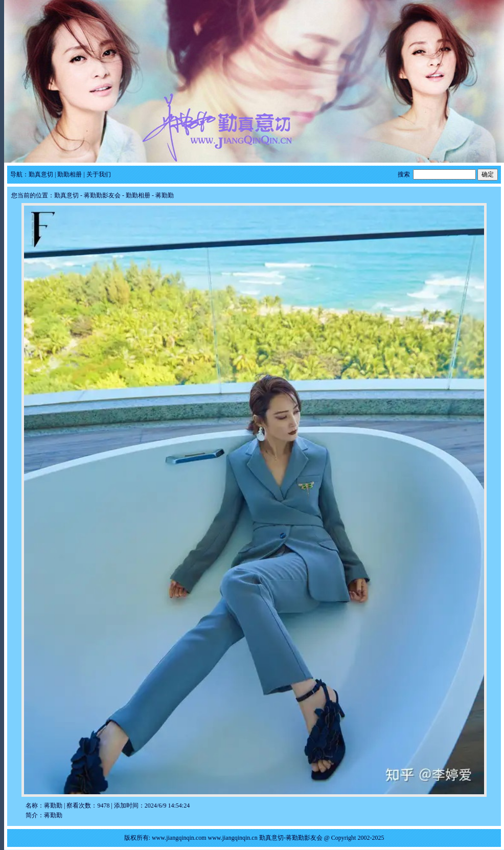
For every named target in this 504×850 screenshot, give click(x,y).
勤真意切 (41, 174)
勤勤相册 (70, 174)
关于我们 (99, 174)
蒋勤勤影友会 (102, 195)
